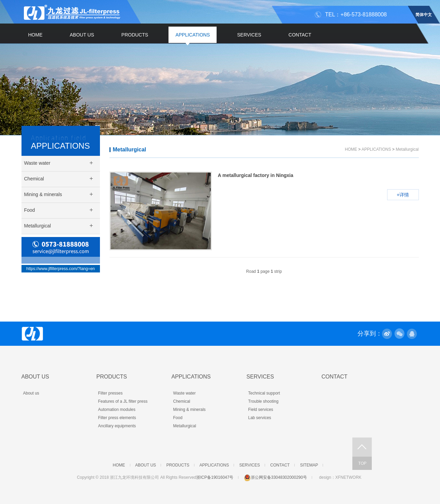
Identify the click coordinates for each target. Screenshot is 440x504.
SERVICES (249, 35)
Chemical (182, 401)
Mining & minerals (189, 410)
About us (31, 393)
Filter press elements (117, 418)
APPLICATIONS (193, 35)
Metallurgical (130, 150)
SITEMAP (309, 465)
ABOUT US (82, 35)
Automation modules (117, 410)
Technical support (264, 393)
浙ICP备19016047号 (215, 477)
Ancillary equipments (117, 426)
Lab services (260, 418)
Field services (261, 410)
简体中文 (424, 14)
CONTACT (300, 35)
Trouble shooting (263, 401)
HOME (35, 35)
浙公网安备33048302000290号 (275, 477)
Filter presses (111, 393)
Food (178, 418)
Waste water (185, 393)
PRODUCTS (135, 35)
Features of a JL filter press (123, 401)
